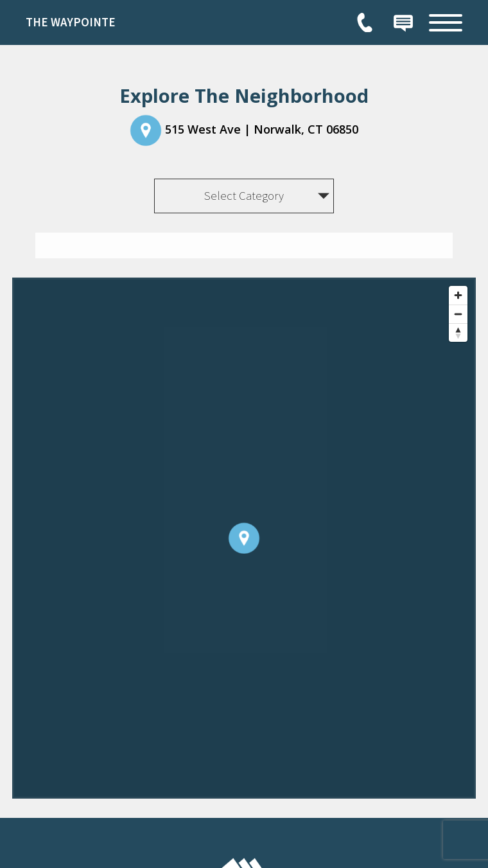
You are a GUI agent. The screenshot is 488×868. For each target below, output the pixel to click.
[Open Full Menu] (446, 23)
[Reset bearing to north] (458, 332)
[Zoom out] (458, 314)
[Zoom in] (458, 295)
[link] (122, 22)
